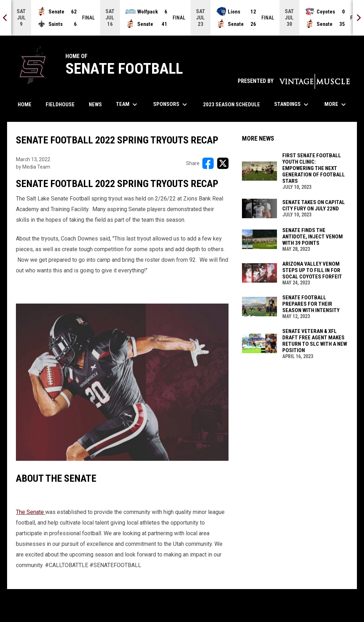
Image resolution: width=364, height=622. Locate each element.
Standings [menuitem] (292, 104)
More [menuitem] (336, 104)
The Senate (31, 512)
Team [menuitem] (128, 104)
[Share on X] (223, 163)
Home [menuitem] (25, 104)
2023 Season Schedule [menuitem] (232, 104)
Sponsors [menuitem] (171, 104)
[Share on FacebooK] (208, 163)
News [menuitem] (95, 104)
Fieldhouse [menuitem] (60, 104)
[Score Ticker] (182, 18)
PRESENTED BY (294, 81)
